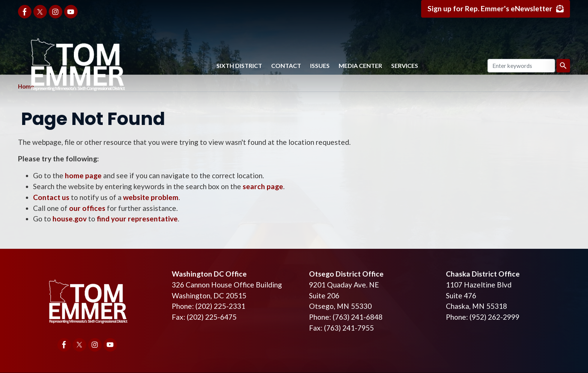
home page (83, 175)
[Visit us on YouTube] (71, 12)
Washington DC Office (209, 274)
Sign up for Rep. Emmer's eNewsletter (490, 8)
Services (405, 65)
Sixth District (239, 65)
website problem (151, 197)
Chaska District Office (483, 274)
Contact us (51, 197)
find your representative (137, 219)
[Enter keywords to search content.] (521, 66)
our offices (87, 208)
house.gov (70, 219)
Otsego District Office (346, 274)
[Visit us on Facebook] (25, 12)
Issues (320, 65)
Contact (286, 65)
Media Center (360, 65)
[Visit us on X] (40, 12)
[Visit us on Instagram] (55, 12)
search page (263, 186)
